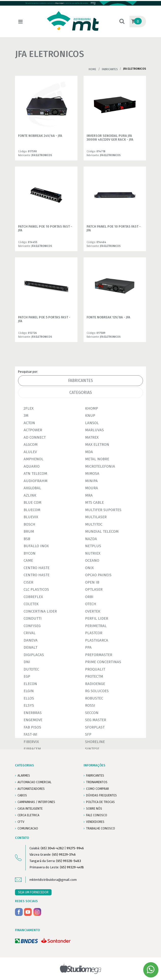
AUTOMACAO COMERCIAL (35, 782)
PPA (88, 647)
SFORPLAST (95, 727)
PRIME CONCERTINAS (103, 662)
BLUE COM (33, 502)
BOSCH (29, 524)
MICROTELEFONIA (100, 466)
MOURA (92, 488)
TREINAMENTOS (97, 782)
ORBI (89, 597)
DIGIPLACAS (34, 655)
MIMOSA (92, 473)
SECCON (92, 713)
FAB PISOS (32, 727)
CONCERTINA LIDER (40, 611)
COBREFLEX (33, 597)
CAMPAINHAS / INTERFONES (36, 802)
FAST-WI (30, 734)
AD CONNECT (35, 437)
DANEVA (31, 640)
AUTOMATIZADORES (31, 789)
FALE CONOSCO (97, 815)
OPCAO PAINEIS (98, 575)
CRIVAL (30, 633)
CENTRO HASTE (37, 568)
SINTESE (92, 749)
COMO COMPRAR (98, 789)
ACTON (29, 423)
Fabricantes (110, 69)
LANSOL (92, 423)
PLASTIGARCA (97, 640)
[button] (122, 22)
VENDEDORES (95, 822)
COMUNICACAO (28, 828)
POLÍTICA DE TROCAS (100, 802)
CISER (28, 582)
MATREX (92, 437)
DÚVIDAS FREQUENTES (101, 795)
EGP (27, 676)
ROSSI (90, 705)
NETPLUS (93, 546)
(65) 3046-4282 (52, 848)
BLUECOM (32, 510)
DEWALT (30, 647)
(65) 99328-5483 (69, 861)
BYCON (30, 553)
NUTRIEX (93, 553)
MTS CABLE (94, 502)
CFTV (21, 822)
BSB (27, 539)
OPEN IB (92, 582)
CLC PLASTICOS (36, 589)
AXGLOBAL (32, 488)
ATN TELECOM (35, 473)
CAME (28, 560)
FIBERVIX (31, 742)
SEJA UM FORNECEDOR (33, 892)
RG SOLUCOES (97, 691)
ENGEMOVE (33, 720)
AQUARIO (32, 466)
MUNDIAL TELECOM (102, 531)
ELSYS (29, 705)
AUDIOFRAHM (36, 481)
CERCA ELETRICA (28, 815)
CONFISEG (32, 626)
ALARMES (24, 776)
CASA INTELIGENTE (30, 809)
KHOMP (92, 408)
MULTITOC (94, 524)
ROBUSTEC (94, 698)
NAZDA (91, 539)
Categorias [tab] (81, 392)
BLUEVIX (31, 517)
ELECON (30, 684)
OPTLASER (94, 589)
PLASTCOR (94, 633)
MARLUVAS (94, 430)
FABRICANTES (95, 776)
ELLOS (29, 698)
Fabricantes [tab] (80, 381)
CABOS (22, 795)
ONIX (89, 568)
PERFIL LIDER (97, 618)
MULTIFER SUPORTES (103, 510)
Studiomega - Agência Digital (81, 969)
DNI (27, 662)
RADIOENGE (95, 684)
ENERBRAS (33, 713)
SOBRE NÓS (94, 809)
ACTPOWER (33, 430)
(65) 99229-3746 (64, 855)
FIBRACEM (32, 749)
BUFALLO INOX (36, 546)
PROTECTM (94, 676)
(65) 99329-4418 (72, 867)
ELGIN (29, 691)
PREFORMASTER (99, 655)
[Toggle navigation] (20, 22)
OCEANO (92, 560)
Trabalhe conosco (101, 828)
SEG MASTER (96, 720)
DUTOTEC (31, 669)
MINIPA (91, 481)
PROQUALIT (95, 669)
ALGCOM (31, 444)
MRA (89, 495)
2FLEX (29, 408)
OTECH (91, 604)
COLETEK (31, 604)
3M (26, 415)
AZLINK (30, 495)
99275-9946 (75, 848)
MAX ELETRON (97, 444)
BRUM (29, 531)
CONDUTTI (33, 618)
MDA (89, 452)
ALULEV (30, 452)
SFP (88, 734)
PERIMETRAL (96, 626)
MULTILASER (96, 517)
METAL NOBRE (97, 459)
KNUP (90, 415)
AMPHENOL (34, 459)
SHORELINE (95, 742)
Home (92, 69)
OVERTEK (93, 611)
